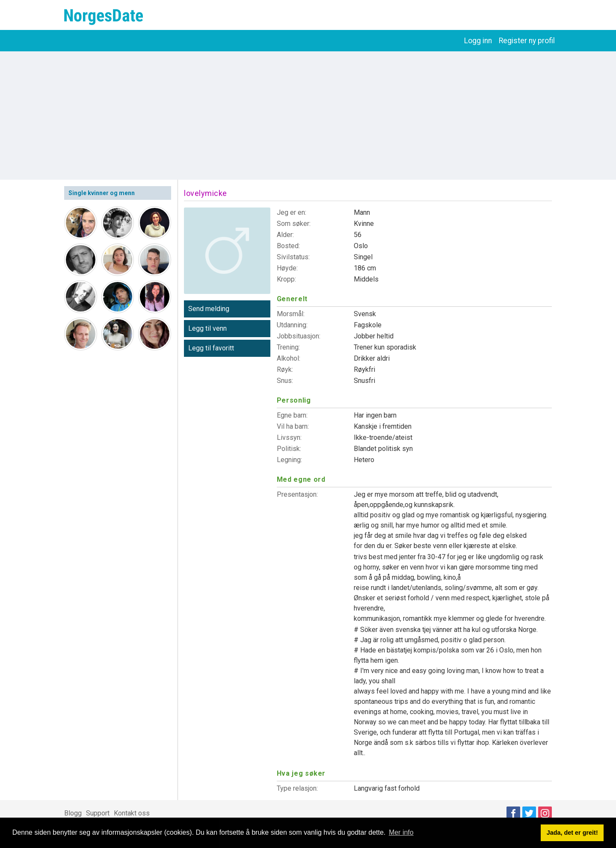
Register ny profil (527, 41)
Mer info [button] (401, 832)
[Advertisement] (308, 116)
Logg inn (478, 41)
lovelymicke (206, 193)
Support (98, 813)
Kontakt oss (132, 813)
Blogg (73, 813)
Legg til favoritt (211, 348)
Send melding (209, 309)
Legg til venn (207, 328)
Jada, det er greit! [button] (572, 833)
